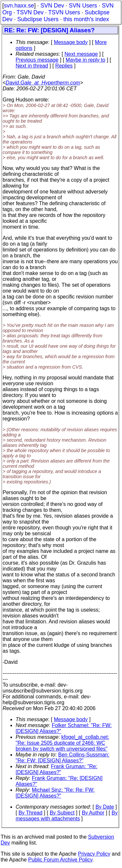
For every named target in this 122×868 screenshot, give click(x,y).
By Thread (31, 813)
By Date (105, 807)
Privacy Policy (94, 854)
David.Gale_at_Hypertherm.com (43, 83)
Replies (64, 66)
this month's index (86, 19)
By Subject (62, 813)
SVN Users (83, 6)
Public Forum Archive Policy (60, 860)
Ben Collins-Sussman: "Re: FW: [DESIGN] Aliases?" (62, 758)
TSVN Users (64, 12)
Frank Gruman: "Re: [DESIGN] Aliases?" (56, 769)
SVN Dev (52, 6)
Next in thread (32, 66)
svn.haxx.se (19, 6)
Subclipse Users (38, 19)
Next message (81, 54)
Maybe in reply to (86, 60)
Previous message (37, 60)
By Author (93, 813)
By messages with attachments (67, 816)
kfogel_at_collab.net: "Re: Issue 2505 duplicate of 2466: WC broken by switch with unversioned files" (62, 743)
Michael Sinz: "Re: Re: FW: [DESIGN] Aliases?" (55, 793)
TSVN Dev (30, 12)
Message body (71, 42)
